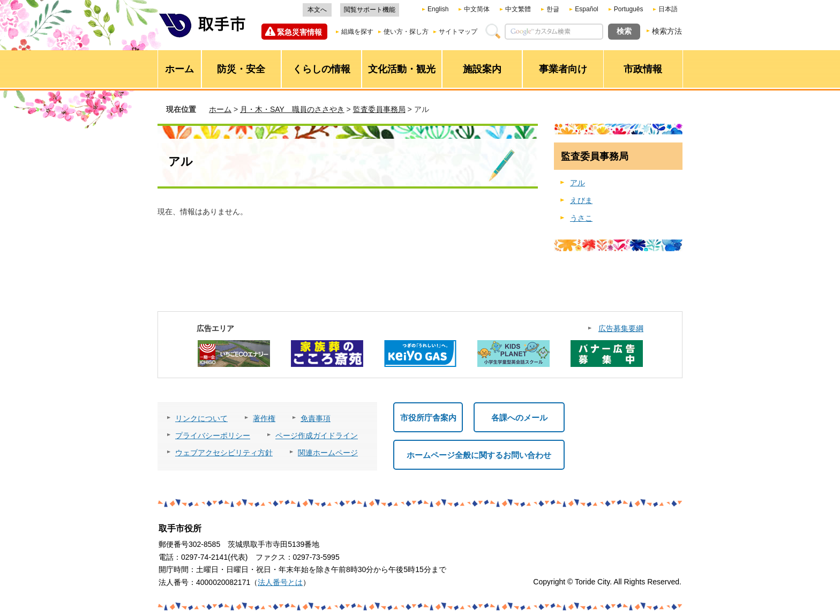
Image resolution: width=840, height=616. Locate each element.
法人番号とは (280, 582)
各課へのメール (519, 418)
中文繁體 (518, 9)
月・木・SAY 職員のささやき (292, 109)
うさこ (581, 218)
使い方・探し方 (406, 32)
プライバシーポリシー (213, 435)
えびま (581, 200)
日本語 (668, 9)
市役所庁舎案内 (428, 418)
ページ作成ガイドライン (317, 435)
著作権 (264, 418)
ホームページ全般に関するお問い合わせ (479, 455)
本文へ (317, 10)
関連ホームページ (328, 453)
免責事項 (316, 418)
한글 (553, 9)
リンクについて (201, 418)
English (438, 9)
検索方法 (667, 31)
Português (629, 9)
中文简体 (477, 9)
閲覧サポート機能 (370, 10)
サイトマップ (458, 32)
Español (586, 9)
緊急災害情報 (299, 32)
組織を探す (357, 32)
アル (577, 183)
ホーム (220, 109)
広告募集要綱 (621, 328)
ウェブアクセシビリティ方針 (224, 453)
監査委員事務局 (379, 109)
